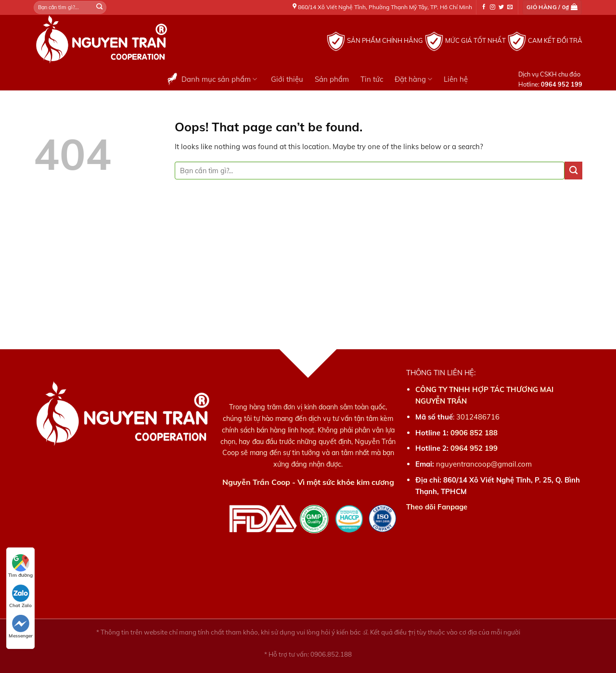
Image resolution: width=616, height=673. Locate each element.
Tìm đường (20, 566)
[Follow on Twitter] (501, 7)
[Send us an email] (510, 7)
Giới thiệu (287, 79)
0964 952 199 (474, 448)
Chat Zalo (20, 597)
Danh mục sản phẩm (211, 79)
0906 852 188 (474, 433)
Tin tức (372, 79)
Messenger (21, 627)
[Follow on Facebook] (484, 7)
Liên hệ (456, 79)
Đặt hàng (413, 79)
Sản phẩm (332, 79)
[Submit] (100, 7)
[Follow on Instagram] (493, 7)
